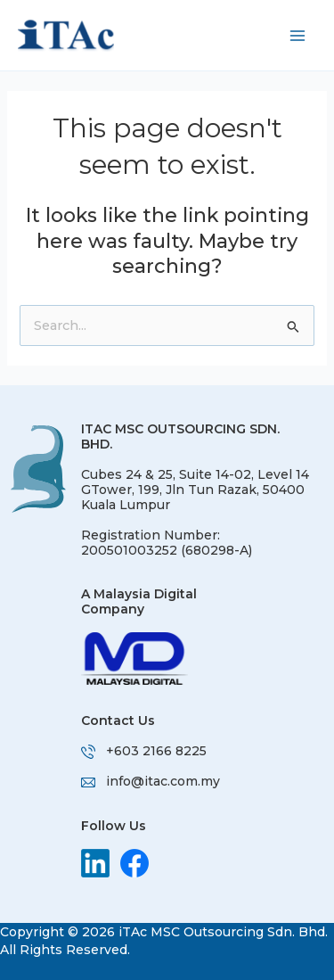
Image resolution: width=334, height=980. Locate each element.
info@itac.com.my (163, 781)
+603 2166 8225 (156, 751)
